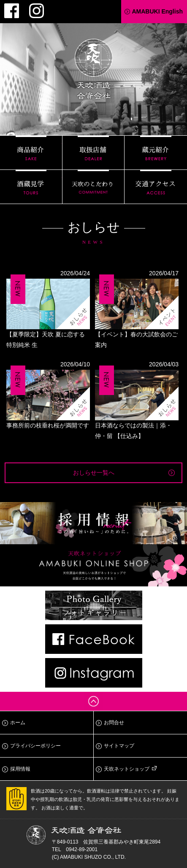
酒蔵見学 (31, 187)
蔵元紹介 (156, 153)
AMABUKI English (157, 11)
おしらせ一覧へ (94, 473)
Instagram (37, 11)
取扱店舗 (93, 153)
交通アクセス (156, 187)
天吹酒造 (94, 70)
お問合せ (114, 723)
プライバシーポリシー (35, 746)
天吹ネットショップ (127, 769)
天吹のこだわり (93, 187)
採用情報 (20, 769)
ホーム (18, 723)
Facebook (12, 11)
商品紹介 (31, 153)
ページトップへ (93, 701)
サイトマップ (119, 746)
